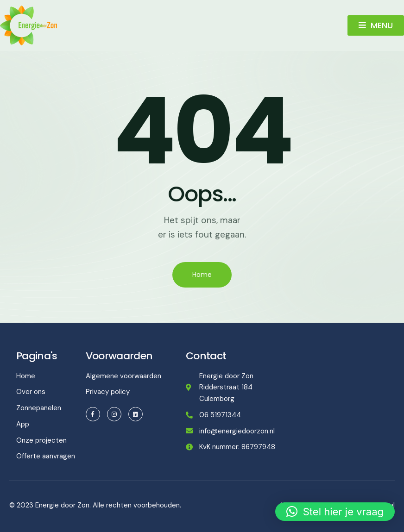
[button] (335, 512)
